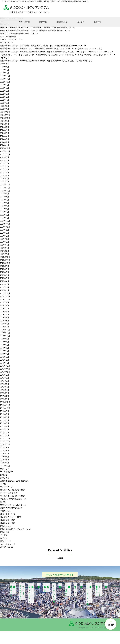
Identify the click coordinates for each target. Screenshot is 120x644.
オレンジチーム (7, 487)
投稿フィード (6, 541)
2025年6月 (5, 94)
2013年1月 (5, 463)
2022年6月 (5, 203)
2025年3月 (5, 103)
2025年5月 (5, 97)
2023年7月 (5, 163)
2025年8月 (5, 88)
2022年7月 (5, 200)
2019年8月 (5, 305)
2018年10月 (5, 336)
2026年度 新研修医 (8, 36)
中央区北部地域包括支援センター (14, 499)
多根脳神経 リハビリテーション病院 (89, 593)
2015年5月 (5, 459)
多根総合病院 (82, 584)
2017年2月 (5, 396)
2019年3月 (5, 321)
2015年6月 (5, 457)
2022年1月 (5, 218)
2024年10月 (5, 118)
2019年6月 (5, 311)
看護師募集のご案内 (8, 46)
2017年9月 (5, 375)
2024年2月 (5, 142)
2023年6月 (5, 166)
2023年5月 (5, 169)
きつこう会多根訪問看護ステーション (98, 590)
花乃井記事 (5, 532)
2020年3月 (5, 284)
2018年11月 (5, 333)
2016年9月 (5, 411)
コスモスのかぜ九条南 (54, 592)
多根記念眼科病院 (106, 584)
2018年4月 (5, 354)
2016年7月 (5, 417)
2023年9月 (5, 157)
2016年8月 (5, 414)
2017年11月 (5, 369)
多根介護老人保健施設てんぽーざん (66, 590)
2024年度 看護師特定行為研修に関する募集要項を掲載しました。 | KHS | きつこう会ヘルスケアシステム (64, 52)
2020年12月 (5, 257)
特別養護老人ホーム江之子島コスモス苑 (13, 589)
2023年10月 (5, 154)
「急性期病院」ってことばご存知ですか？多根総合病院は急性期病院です (31, 55)
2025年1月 (5, 109)
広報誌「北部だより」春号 (11, 39)
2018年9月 (5, 339)
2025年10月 (5, 82)
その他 (3, 484)
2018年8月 (5, 342)
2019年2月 (5, 324)
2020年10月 (5, 263)
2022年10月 (5, 191)
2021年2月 (5, 251)
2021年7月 (5, 236)
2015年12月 (5, 438)
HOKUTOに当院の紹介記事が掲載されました (19, 33)
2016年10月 (5, 408)
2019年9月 (5, 302)
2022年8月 (5, 197)
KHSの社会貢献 (7, 472)
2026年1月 (5, 73)
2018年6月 (5, 348)
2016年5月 (5, 423)
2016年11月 (5, 405)
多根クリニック (75, 590)
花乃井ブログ (6, 526)
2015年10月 (5, 444)
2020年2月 (5, 287)
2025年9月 (5, 85)
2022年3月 (5, 212)
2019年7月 (5, 308)
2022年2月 (5, 215)
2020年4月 (5, 281)
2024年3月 (5, 139)
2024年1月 (5, 145)
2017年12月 (5, 366)
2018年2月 (5, 360)
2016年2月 (5, 432)
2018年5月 (5, 351)
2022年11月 (5, 188)
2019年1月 (5, 327)
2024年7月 (5, 127)
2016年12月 (5, 402)
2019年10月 (5, 299)
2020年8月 (5, 269)
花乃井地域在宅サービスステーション (16, 529)
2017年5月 (5, 387)
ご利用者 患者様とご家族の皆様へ (14, 481)
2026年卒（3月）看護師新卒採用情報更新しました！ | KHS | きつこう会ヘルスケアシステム (59, 48)
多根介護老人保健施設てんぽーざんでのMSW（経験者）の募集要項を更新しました (35, 30)
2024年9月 (5, 121)
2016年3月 (5, 429)
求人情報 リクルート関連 (11, 517)
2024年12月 (5, 112)
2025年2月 (5, 106)
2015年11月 (5, 441)
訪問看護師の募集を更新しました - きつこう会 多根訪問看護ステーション (51, 46)
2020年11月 (5, 260)
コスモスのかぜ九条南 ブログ (12, 490)
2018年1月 (5, 363)
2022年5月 (5, 206)
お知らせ (4, 475)
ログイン (4, 538)
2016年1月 (5, 435)
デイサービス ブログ (9, 493)
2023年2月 (5, 179)
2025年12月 (5, 76)
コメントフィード (7, 544)
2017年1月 (5, 399)
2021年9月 (5, 230)
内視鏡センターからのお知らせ (13, 505)
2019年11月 (5, 296)
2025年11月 (5, 79)
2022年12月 (5, 185)
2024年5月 (5, 133)
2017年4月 (5, 390)
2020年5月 (5, 278)
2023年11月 (5, 151)
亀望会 (3, 502)
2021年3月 (5, 248)
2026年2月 (5, 70)
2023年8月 (5, 160)
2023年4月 (5, 172)
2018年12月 (5, 330)
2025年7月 (5, 91)
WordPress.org (7, 547)
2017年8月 (5, 378)
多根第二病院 (60, 584)
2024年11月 (5, 115)
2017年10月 (5, 372)
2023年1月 (5, 181)
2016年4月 (5, 426)
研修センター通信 (7, 520)
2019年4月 (5, 317)
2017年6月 (5, 384)
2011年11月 (5, 466)
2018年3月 (5, 357)
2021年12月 (5, 221)
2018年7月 (5, 345)
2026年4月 (5, 67)
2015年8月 (5, 450)
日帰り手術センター (8, 514)
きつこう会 (5, 478)
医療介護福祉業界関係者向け (12, 508)
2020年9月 (5, 266)
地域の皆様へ (6, 511)
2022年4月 (5, 209)
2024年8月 (5, 124)
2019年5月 (5, 314)
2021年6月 (5, 239)
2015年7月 (5, 454)
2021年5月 (5, 242)
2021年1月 (5, 254)
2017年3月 (5, 393)
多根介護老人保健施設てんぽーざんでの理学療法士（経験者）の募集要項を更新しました (37, 27)
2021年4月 (5, 245)
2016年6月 (5, 420)
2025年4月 (5, 100)
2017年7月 (5, 381)
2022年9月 (5, 194)
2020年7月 (5, 272)
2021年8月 (5, 233)
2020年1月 (5, 290)
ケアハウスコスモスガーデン (22, 592)
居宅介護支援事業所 (39, 584)
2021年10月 (5, 227)
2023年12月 (5, 148)
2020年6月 (5, 275)
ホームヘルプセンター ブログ (12, 496)
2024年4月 (5, 136)
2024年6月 (5, 130)
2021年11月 (5, 224)
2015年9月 (5, 447)
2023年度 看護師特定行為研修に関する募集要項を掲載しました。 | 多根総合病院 (54, 61)
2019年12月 (5, 293)
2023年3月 (5, 175)
